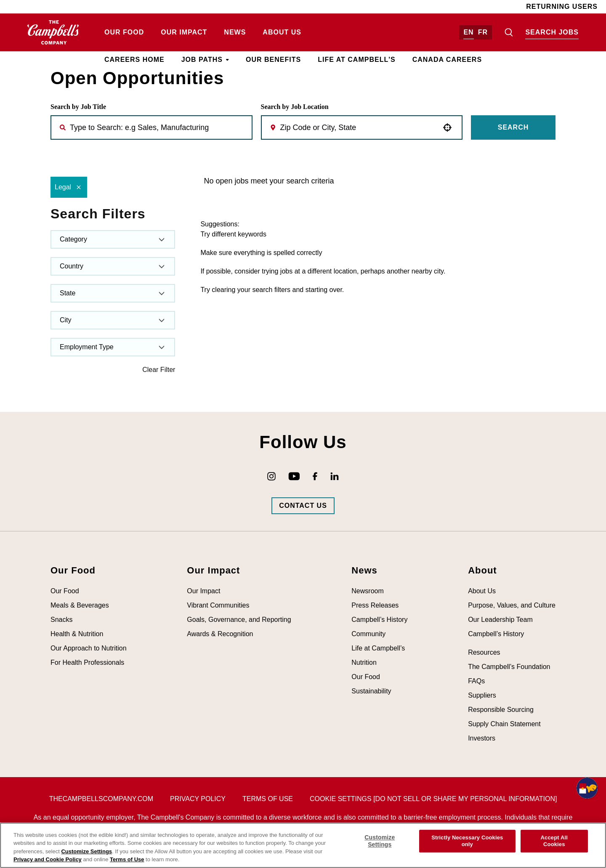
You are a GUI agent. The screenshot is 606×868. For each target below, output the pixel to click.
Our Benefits (273, 60)
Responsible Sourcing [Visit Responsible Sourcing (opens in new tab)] (501, 710)
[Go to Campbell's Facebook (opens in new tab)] (315, 476)
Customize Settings (86, 851)
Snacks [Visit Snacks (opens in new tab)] (61, 620)
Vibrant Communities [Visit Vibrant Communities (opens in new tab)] (218, 605)
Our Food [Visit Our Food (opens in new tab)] (124, 32)
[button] (447, 127)
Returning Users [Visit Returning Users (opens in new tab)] (562, 7)
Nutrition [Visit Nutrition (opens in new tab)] (364, 662)
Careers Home (134, 60)
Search (513, 127)
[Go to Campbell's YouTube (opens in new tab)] (294, 476)
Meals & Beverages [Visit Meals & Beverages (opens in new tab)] (80, 605)
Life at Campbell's (356, 60)
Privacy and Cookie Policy (48, 859)
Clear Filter (159, 370)
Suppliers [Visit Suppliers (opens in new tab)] (482, 695)
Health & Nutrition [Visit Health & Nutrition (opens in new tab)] (77, 634)
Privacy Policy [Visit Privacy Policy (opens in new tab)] (198, 799)
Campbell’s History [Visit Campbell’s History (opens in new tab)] (379, 620)
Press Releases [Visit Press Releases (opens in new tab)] (375, 605)
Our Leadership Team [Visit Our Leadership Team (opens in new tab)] (500, 620)
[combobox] (359, 127)
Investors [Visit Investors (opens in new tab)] (482, 738)
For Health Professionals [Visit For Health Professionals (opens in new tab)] (87, 662)
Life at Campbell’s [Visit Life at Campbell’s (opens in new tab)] (378, 648)
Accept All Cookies (554, 841)
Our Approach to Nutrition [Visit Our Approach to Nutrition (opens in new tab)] (89, 648)
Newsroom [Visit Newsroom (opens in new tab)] (367, 591)
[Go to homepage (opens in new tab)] (53, 32)
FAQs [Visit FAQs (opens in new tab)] (476, 681)
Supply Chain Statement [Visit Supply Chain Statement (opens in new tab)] (504, 724)
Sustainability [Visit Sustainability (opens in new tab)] (371, 691)
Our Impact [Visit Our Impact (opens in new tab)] (184, 32)
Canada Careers (447, 60)
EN (468, 32)
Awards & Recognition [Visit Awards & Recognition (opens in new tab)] (220, 634)
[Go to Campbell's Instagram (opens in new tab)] (271, 476)
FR (483, 32)
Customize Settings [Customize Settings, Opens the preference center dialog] (380, 841)
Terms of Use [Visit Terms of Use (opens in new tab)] (268, 799)
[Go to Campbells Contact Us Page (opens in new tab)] (303, 506)
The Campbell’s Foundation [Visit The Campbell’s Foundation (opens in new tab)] (509, 667)
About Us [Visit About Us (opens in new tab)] (282, 32)
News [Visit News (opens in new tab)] (235, 32)
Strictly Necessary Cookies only (467, 841)
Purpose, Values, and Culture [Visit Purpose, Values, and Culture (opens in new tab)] (512, 605)
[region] (303, 845)
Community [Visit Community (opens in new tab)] (368, 634)
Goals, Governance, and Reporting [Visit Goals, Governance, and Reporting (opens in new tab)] (239, 620)
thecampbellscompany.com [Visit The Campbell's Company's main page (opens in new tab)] (101, 799)
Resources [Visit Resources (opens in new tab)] (484, 652)
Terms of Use (127, 859)
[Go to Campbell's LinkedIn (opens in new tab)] (335, 476)
